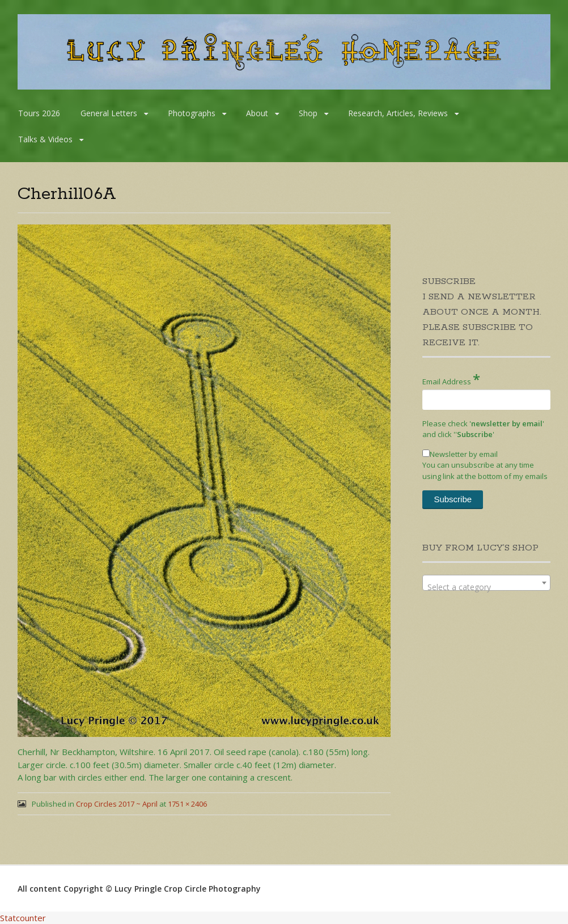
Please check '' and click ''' (483, 429)
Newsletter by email (460, 454)
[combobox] (486, 583)
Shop (308, 113)
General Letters (109, 113)
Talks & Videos (45, 139)
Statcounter (23, 918)
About (257, 113)
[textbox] (486, 587)
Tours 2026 (39, 113)
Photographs (192, 113)
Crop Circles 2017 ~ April (117, 804)
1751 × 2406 (187, 804)
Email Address (451, 379)
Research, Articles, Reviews (398, 113)
